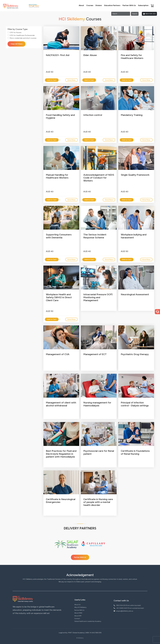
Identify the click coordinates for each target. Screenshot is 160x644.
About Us (77, 605)
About (81, 5)
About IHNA (78, 613)
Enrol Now (71, 80)
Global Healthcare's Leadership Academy (88, 621)
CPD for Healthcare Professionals (22, 35)
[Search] (121, 14)
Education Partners (112, 5)
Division (99, 5)
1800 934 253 (149, 14)
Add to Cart (52, 80)
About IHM (78, 616)
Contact (77, 619)
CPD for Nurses (16, 32)
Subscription (143, 5)
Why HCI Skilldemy (80, 607)
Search (135, 14)
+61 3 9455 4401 (121, 608)
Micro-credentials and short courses (23, 38)
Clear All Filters (17, 44)
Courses (90, 5)
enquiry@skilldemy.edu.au (123, 611)
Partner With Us (129, 5)
